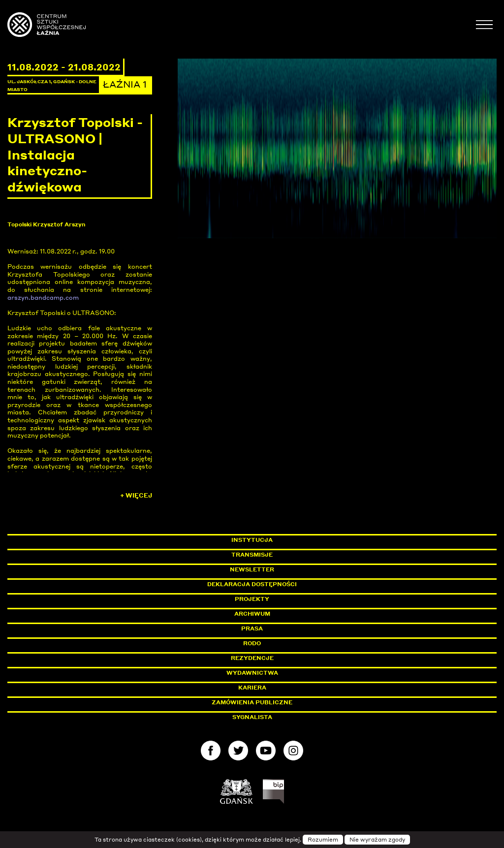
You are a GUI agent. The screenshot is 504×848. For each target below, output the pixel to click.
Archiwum (252, 614)
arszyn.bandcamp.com (43, 298)
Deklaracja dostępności (252, 584)
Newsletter (252, 569)
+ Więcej (136, 495)
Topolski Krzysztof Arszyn (46, 224)
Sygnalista (252, 717)
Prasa (252, 628)
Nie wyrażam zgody (377, 840)
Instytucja (252, 540)
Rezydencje (252, 658)
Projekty (252, 599)
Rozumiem (323, 840)
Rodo (252, 643)
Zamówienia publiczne (274, 702)
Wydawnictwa (252, 673)
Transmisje (294, 555)
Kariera (252, 688)
